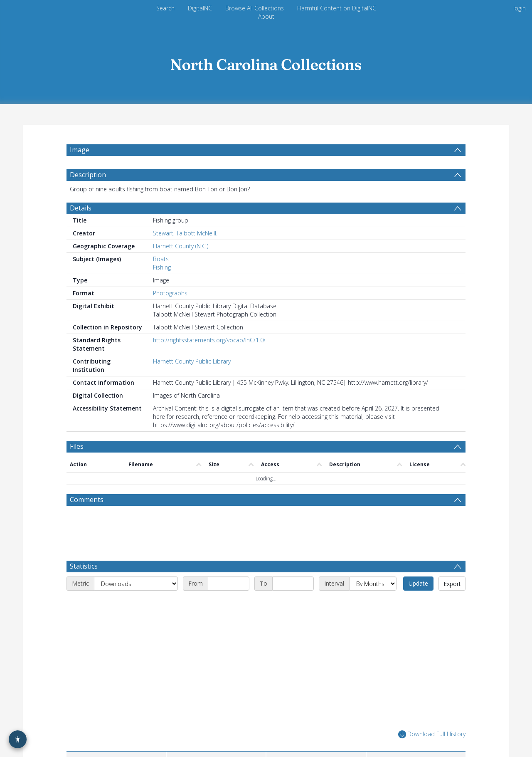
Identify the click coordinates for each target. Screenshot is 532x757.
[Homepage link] (266, 62)
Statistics (84, 566)
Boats (161, 259)
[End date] (293, 584)
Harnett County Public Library (192, 361)
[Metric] (136, 584)
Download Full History (432, 734)
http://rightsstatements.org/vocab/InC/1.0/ (209, 340)
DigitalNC (200, 8)
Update (418, 583)
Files (77, 446)
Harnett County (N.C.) (181, 246)
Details (81, 208)
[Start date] (229, 584)
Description (88, 175)
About (266, 16)
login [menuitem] (520, 8)
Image (80, 150)
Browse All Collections (255, 8)
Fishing (162, 267)
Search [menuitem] (165, 8)
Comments (87, 500)
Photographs (170, 293)
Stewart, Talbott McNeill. (185, 233)
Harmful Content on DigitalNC (337, 8)
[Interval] (373, 584)
